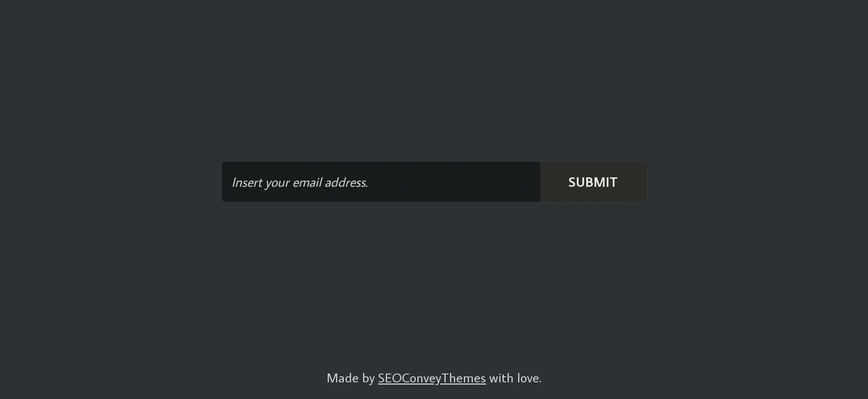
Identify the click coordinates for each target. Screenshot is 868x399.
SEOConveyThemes (432, 377)
